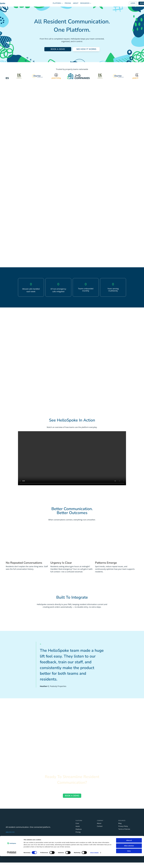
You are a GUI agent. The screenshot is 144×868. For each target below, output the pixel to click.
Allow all (129, 852)
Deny (129, 863)
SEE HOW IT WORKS (86, 49)
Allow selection (129, 858)
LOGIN (133, 3)
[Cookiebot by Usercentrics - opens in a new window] (12, 864)
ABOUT (76, 3)
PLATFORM (57, 3)
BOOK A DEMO (58, 49)
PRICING (68, 3)
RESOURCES (85, 3)
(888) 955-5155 (10, 833)
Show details (94, 864)
